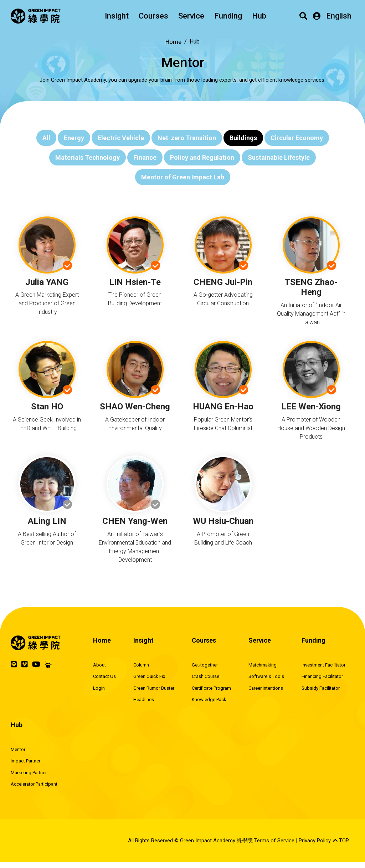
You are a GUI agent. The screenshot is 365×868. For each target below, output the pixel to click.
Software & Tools (266, 676)
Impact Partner (25, 761)
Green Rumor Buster (154, 688)
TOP (341, 841)
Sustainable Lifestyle (279, 157)
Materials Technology (88, 157)
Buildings (243, 138)
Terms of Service (274, 841)
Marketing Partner (29, 773)
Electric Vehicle (121, 138)
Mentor (18, 749)
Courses (153, 16)
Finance (145, 157)
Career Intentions (266, 688)
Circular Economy (297, 138)
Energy (74, 138)
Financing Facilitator (322, 676)
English (339, 16)
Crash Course (205, 676)
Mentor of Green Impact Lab (183, 177)
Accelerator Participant (34, 784)
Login (99, 688)
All (46, 138)
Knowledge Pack (209, 699)
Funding (228, 16)
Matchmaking (263, 665)
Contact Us (104, 676)
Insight (117, 16)
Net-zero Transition (187, 138)
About (99, 665)
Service (191, 16)
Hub (259, 16)
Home (173, 42)
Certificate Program (211, 688)
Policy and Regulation (202, 157)
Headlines (144, 699)
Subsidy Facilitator (321, 688)
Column (141, 665)
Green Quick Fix (149, 676)
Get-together (205, 665)
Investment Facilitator (323, 665)
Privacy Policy (315, 841)
